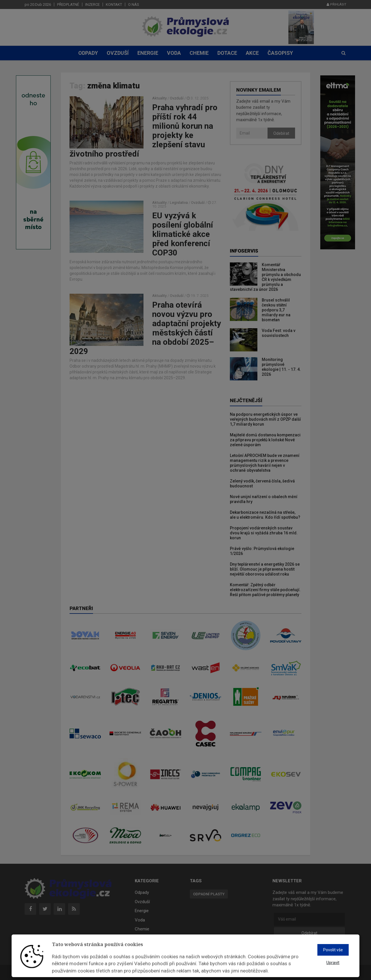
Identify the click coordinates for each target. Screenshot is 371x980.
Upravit (333, 963)
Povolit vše (333, 950)
